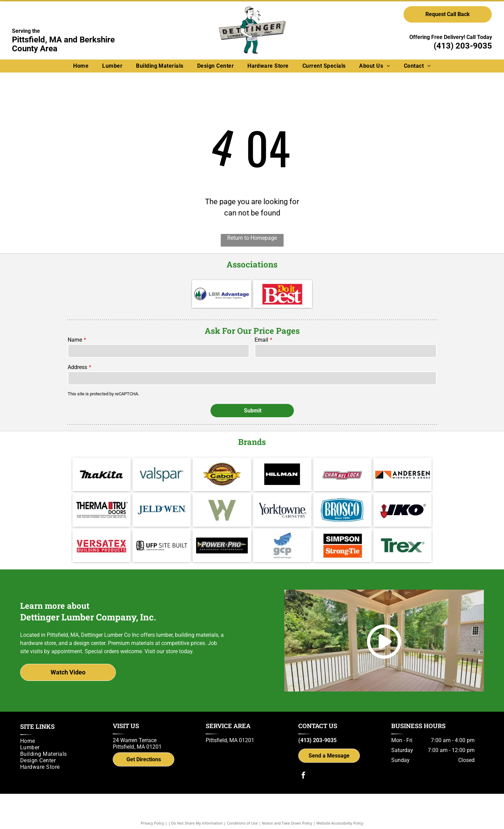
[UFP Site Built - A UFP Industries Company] (162, 545)
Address (77, 367)
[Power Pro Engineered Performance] (222, 545)
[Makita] (101, 474)
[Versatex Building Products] (101, 545)
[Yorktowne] (282, 510)
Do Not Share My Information (197, 823)
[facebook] (303, 776)
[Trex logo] (403, 545)
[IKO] (403, 510)
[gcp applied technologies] (282, 545)
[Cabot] (222, 474)
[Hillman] (282, 474)
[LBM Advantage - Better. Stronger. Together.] (222, 294)
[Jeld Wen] (162, 510)
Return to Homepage (252, 238)
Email (261, 340)
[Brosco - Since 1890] (342, 510)
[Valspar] (162, 474)
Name (75, 340)
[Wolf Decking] (222, 510)
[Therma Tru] (101, 510)
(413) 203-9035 (463, 46)
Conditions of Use (242, 823)
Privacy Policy (153, 823)
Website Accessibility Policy (340, 823)
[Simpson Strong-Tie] (342, 545)
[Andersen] (403, 474)
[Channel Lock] (342, 474)
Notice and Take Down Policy (287, 823)
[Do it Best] (283, 294)
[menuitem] (81, 66)
